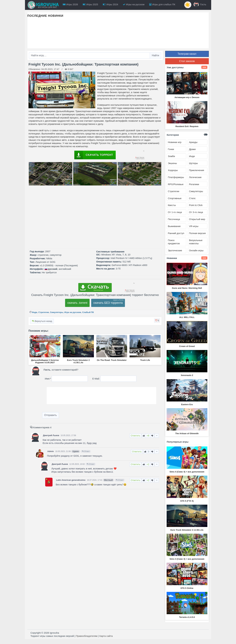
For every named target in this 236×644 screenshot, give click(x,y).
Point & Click (196, 205)
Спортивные (175, 198)
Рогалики (194, 184)
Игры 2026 (70, 4)
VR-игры (194, 226)
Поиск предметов (174, 242)
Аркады (193, 142)
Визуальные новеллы (196, 242)
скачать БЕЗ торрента (108, 303)
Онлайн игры (196, 250)
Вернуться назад (42, 321)
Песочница (174, 219)
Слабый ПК (88, 312)
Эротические (175, 250)
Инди (34, 312)
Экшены (172, 163)
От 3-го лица (196, 212)
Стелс (192, 198)
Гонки (171, 149)
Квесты (172, 205)
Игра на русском (73, 312)
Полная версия (197, 233)
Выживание (174, 226)
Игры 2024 (110, 4)
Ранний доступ (176, 233)
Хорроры (173, 170)
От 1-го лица (175, 212)
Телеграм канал (187, 54)
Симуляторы (57, 312)
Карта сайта (106, 636)
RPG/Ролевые (176, 184)
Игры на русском (134, 4)
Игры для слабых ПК (162, 4)
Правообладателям (87, 636)
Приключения (197, 170)
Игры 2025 (90, 4)
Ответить (136, 436)
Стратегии (44, 312)
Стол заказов (187, 61)
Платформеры (176, 177)
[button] (157, 320)
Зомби (171, 156)
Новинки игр (175, 142)
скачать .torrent (77, 303)
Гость (200, 4)
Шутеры (193, 163)
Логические (195, 177)
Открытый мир (197, 219)
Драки (192, 149)
